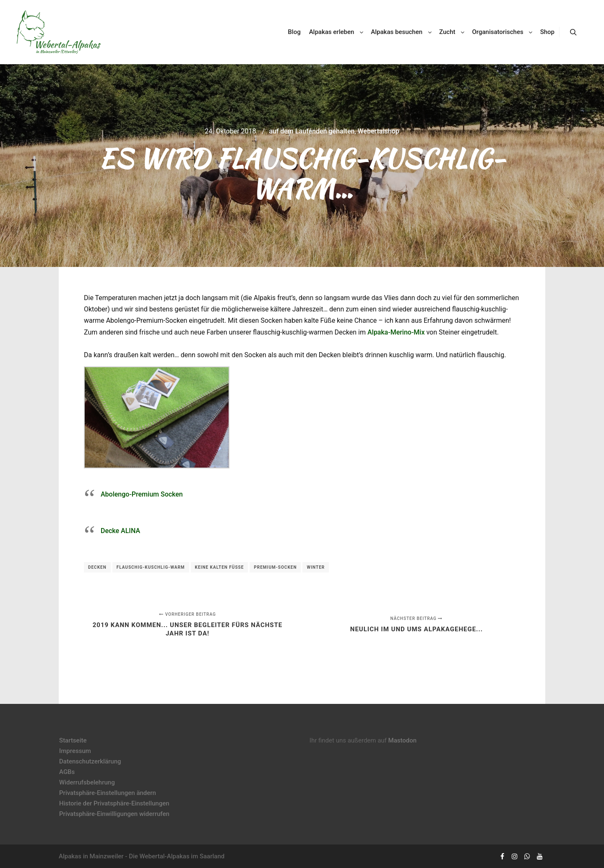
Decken (97, 567)
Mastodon (403, 740)
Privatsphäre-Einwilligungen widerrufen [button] (114, 814)
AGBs (67, 772)
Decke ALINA (120, 531)
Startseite (73, 740)
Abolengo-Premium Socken (142, 494)
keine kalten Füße (220, 567)
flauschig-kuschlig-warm (151, 567)
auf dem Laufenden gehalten (312, 131)
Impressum (75, 751)
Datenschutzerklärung (90, 761)
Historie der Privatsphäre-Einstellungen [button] (114, 803)
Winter (316, 567)
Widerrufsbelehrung (87, 782)
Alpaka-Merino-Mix (396, 332)
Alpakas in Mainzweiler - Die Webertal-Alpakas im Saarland (142, 856)
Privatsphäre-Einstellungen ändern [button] (108, 793)
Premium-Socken (275, 567)
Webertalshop (379, 131)
